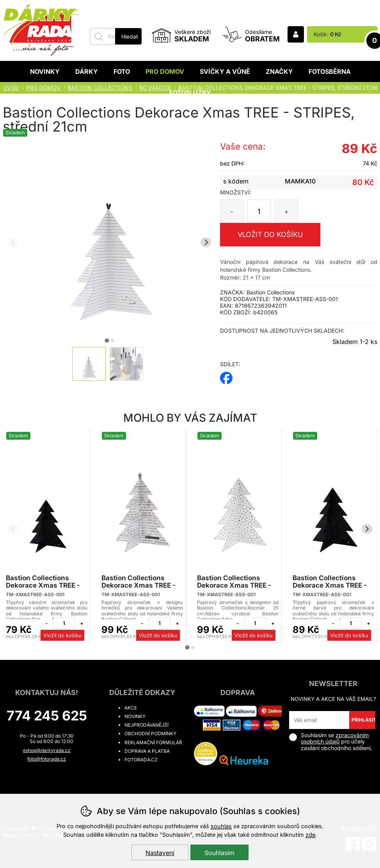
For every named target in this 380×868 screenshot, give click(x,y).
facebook (226, 375)
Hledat (130, 37)
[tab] (107, 340)
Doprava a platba (147, 751)
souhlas (221, 826)
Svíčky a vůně (225, 71)
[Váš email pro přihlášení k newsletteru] (319, 720)
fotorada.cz (141, 760)
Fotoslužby (190, 93)
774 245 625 (47, 716)
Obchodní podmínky (150, 733)
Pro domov (165, 71)
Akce (131, 708)
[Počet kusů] (259, 211)
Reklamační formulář (153, 742)
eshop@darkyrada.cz (47, 750)
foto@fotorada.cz (47, 759)
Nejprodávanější (146, 725)
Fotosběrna (330, 71)
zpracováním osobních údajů (335, 738)
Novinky (45, 71)
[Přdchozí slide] (13, 242)
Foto (122, 71)
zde (310, 835)
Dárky (87, 71)
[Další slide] (206, 242)
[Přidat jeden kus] (82, 623)
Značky (279, 71)
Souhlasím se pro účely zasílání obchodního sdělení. (331, 742)
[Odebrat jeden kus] (46, 623)
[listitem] (89, 364)
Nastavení (160, 853)
